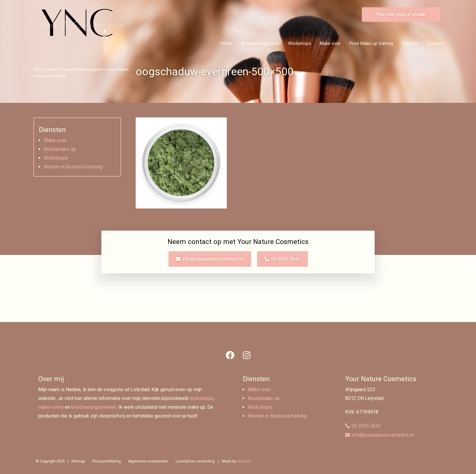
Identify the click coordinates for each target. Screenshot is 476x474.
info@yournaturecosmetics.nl (213, 259)
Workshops (299, 44)
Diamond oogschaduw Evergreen (75, 69)
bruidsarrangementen (94, 407)
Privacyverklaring (107, 461)
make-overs (51, 407)
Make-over (330, 44)
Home (226, 44)
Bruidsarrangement (260, 44)
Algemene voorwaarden (148, 461)
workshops (201, 398)
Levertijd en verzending (195, 461)
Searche (244, 461)
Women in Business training (73, 167)
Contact (435, 44)
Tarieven (410, 44)
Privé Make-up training (371, 44)
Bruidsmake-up (60, 149)
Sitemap (78, 461)
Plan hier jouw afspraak (401, 14)
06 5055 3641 (286, 259)
